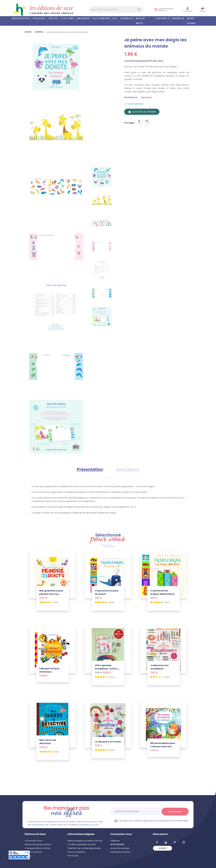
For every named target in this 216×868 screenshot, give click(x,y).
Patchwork (101, 18)
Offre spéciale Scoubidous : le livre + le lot (107, 669)
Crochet (39, 18)
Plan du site (73, 856)
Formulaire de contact (120, 852)
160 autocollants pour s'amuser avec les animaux (163, 746)
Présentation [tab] (90, 469)
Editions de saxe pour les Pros (38, 844)
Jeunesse (127, 18)
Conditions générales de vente (82, 844)
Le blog (163, 848)
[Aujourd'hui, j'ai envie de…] (116, 10)
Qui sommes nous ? (34, 841)
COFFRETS (163, 18)
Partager (139, 124)
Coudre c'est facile (33, 852)
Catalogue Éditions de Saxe (37, 848)
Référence (131, 98)
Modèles (179, 18)
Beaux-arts (141, 21)
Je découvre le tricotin (108, 742)
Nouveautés (21, 18)
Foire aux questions (76, 852)
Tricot (54, 18)
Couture (68, 18)
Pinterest (147, 124)
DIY (115, 18)
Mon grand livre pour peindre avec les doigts (51, 594)
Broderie (84, 18)
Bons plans (192, 21)
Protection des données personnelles (84, 848)
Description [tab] (128, 469)
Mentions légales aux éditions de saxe (85, 841)
